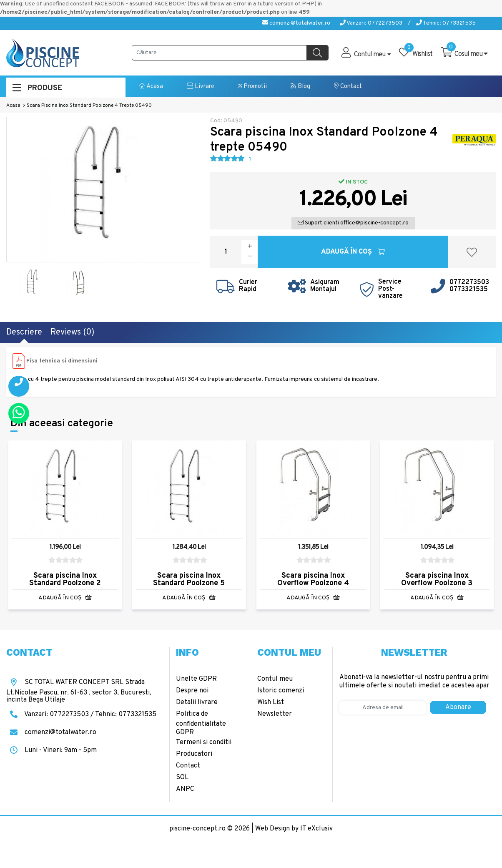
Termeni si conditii (204, 742)
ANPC (185, 789)
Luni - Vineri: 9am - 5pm (51, 750)
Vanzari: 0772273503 (371, 23)
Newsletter (275, 714)
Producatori (194, 754)
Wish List (271, 702)
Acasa (151, 87)
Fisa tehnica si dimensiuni (62, 361)
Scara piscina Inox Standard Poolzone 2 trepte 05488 (65, 583)
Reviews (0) (72, 332)
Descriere (24, 332)
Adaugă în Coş (353, 252)
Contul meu (275, 679)
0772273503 (469, 282)
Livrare (201, 87)
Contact (348, 87)
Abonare (458, 707)
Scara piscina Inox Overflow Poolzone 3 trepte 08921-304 (437, 583)
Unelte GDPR (196, 679)
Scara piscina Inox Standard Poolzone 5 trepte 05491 (189, 583)
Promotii (252, 87)
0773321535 (469, 289)
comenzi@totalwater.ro (296, 23)
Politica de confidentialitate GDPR (201, 723)
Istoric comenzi (281, 691)
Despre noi (192, 691)
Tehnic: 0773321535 (446, 23)
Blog (300, 87)
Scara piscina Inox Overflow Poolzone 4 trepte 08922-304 (313, 583)
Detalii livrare (197, 702)
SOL (182, 777)
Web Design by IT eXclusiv (294, 829)
